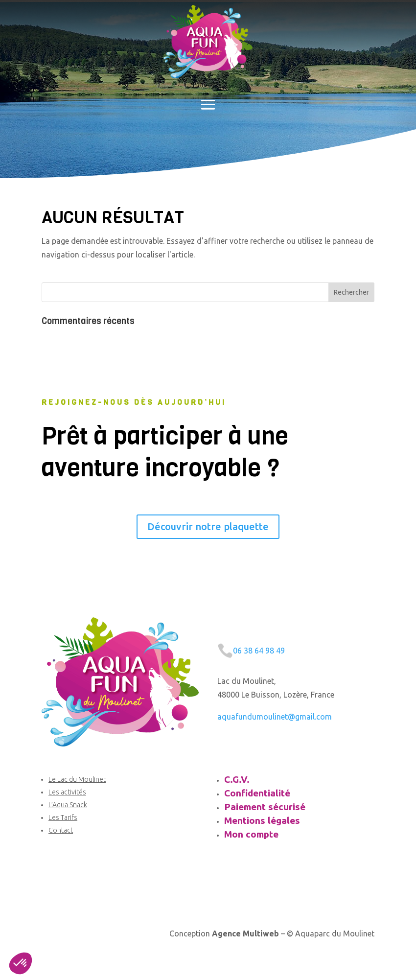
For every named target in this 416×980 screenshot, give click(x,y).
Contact (61, 830)
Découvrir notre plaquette (208, 526)
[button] (21, 963)
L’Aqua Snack (68, 805)
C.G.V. (237, 779)
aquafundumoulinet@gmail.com (275, 717)
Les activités (67, 792)
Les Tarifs (63, 817)
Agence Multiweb (245, 933)
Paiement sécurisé (265, 807)
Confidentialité (257, 793)
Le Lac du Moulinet (77, 779)
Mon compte (251, 834)
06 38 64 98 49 (259, 651)
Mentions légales (262, 820)
